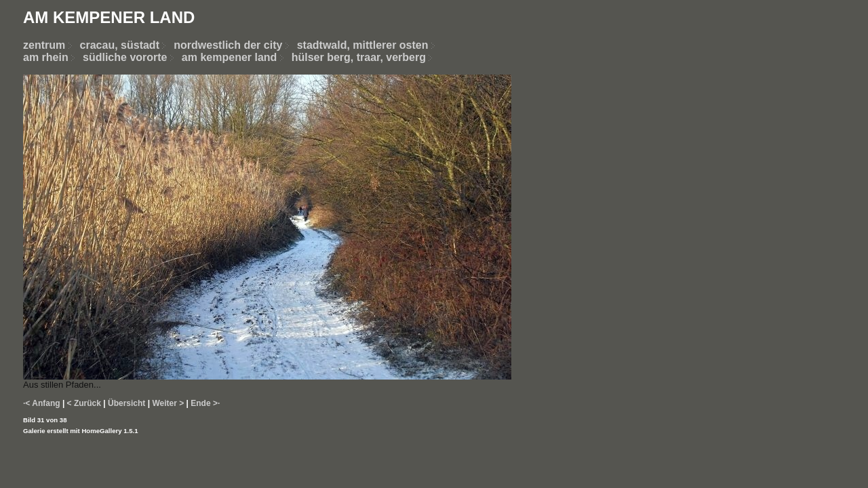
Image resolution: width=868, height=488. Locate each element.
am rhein (46, 57)
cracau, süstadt (120, 45)
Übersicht (126, 403)
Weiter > (168, 403)
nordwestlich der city (235, 45)
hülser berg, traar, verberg (359, 57)
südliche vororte (125, 57)
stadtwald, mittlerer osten (363, 45)
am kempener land (230, 57)
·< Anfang (42, 403)
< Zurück (84, 403)
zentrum (44, 45)
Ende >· (205, 403)
